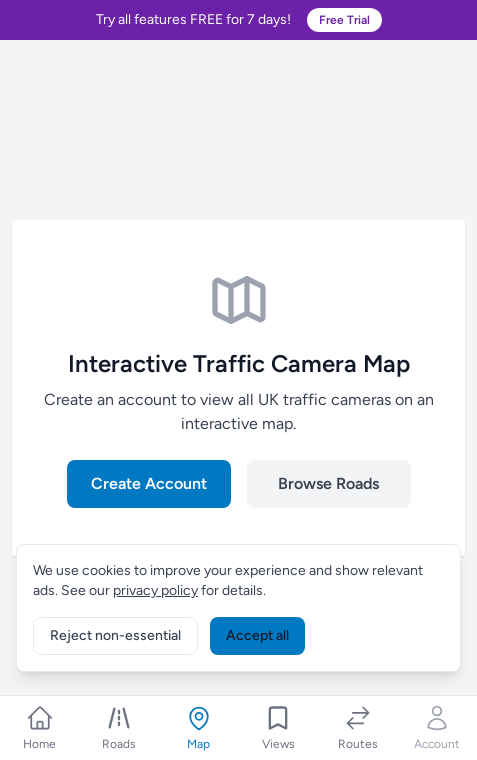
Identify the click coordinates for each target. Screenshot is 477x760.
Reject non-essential (115, 635)
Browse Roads (328, 483)
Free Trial (344, 20)
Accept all (257, 635)
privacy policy (155, 590)
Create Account (149, 483)
